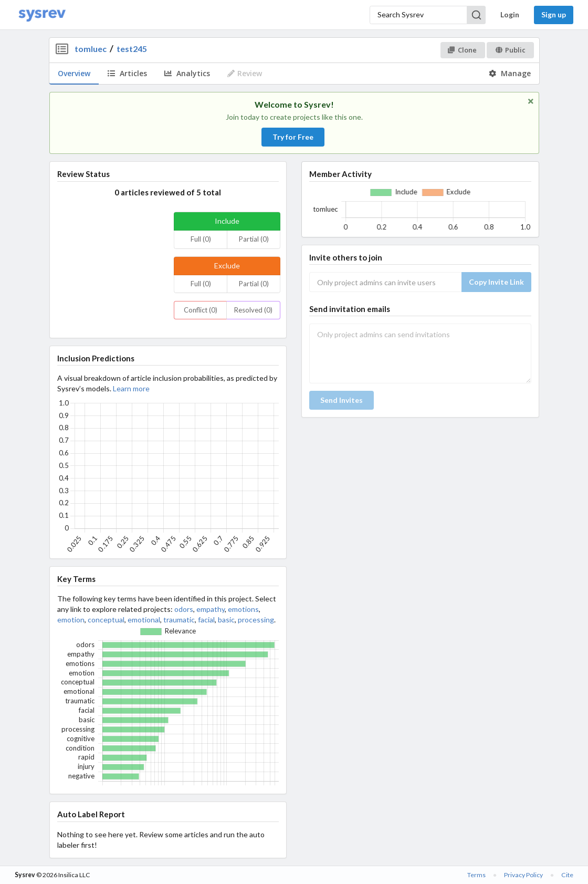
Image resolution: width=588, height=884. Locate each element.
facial (206, 620)
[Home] (42, 15)
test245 (132, 49)
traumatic (179, 620)
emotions (243, 609)
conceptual (106, 620)
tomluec (91, 49)
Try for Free (293, 137)
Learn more (131, 388)
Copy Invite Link (496, 282)
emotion (71, 620)
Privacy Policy (523, 875)
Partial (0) (254, 239)
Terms (476, 875)
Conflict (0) (201, 310)
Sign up (554, 14)
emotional (144, 620)
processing (256, 620)
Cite (567, 875)
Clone (462, 50)
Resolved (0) (253, 310)
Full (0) (201, 239)
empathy (211, 609)
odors (184, 609)
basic (226, 620)
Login (510, 14)
